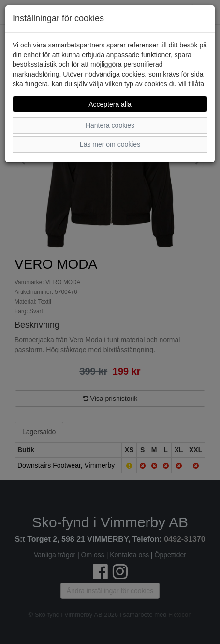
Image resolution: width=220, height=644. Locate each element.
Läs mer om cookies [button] (110, 144)
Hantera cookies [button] (110, 125)
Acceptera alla (110, 104)
